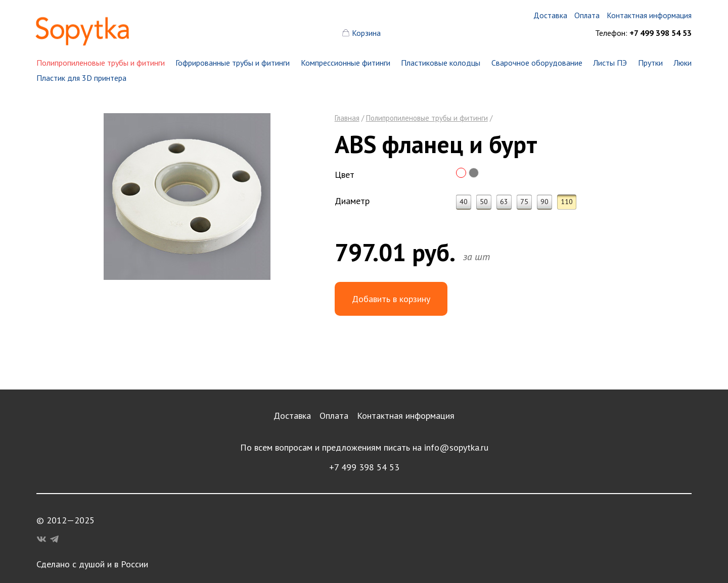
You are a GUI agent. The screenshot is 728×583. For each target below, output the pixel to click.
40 (464, 202)
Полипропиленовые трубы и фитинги (101, 63)
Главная (347, 118)
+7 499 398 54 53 (364, 467)
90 (544, 202)
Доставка (292, 416)
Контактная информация (406, 416)
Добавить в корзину (391, 299)
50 (484, 202)
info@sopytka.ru (456, 447)
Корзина (366, 33)
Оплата (334, 416)
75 (524, 202)
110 (567, 202)
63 (504, 202)
